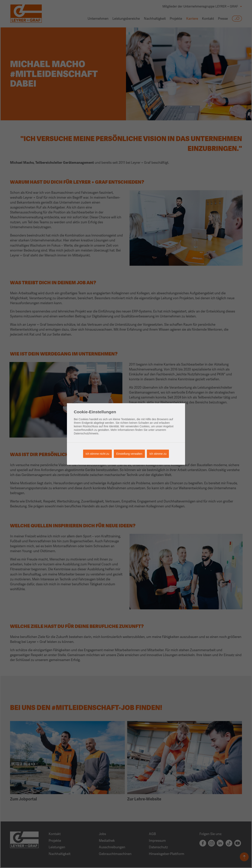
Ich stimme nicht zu (97, 454)
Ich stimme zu (158, 454)
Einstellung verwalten (129, 454)
